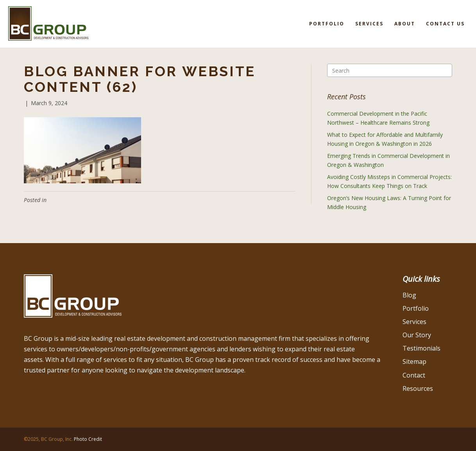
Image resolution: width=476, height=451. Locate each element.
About (405, 24)
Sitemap (414, 362)
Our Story (417, 335)
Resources (418, 388)
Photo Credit (88, 439)
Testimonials (421, 348)
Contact (414, 375)
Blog (409, 295)
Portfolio (327, 24)
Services (369, 24)
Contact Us (445, 24)
